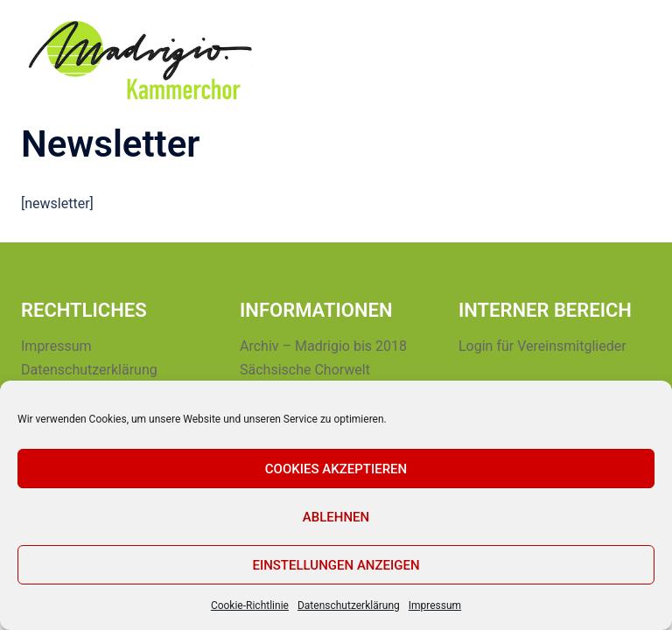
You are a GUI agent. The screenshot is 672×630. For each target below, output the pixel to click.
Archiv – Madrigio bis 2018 (323, 346)
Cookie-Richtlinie (250, 605)
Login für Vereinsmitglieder (542, 346)
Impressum (435, 605)
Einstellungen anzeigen (336, 565)
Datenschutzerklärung (349, 605)
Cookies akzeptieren (336, 469)
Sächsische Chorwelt (305, 370)
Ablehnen (336, 517)
